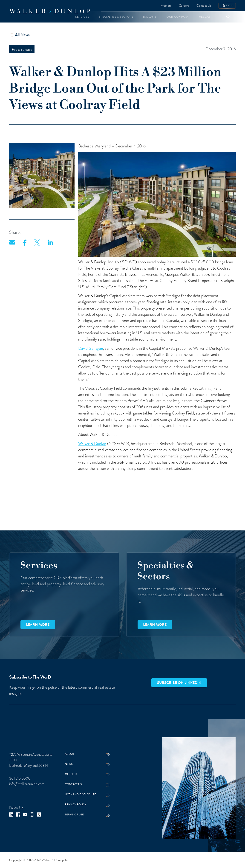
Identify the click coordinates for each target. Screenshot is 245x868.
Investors (166, 6)
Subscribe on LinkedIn (179, 683)
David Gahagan (91, 348)
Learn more (38, 625)
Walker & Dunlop (92, 444)
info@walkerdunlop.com (27, 784)
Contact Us (204, 6)
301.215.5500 (20, 778)
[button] (82, 17)
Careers (184, 6)
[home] (49, 11)
